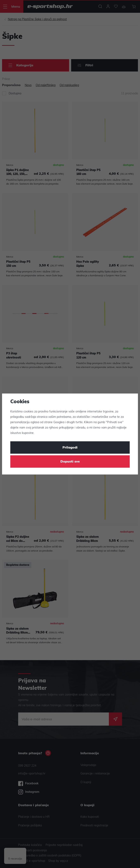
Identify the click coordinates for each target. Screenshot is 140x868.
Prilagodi (70, 448)
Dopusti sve (70, 462)
